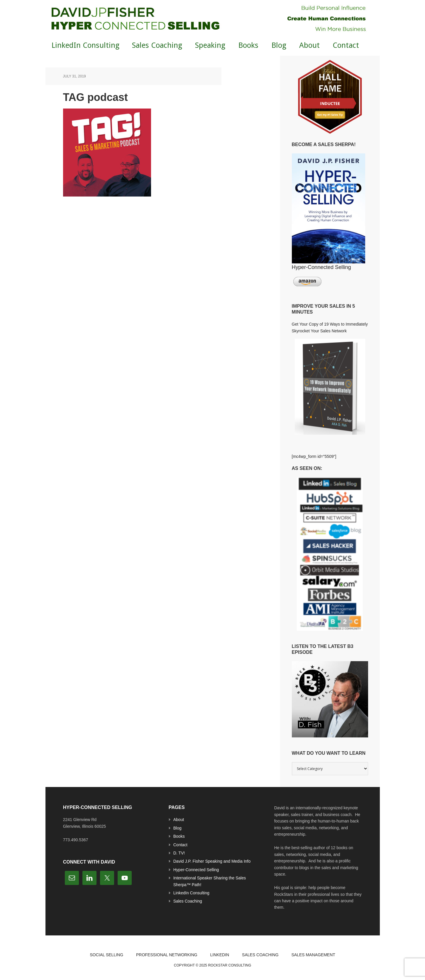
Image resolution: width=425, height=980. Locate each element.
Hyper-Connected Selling (196, 870)
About (179, 820)
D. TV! (179, 853)
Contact (180, 845)
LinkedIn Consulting (191, 893)
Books (179, 836)
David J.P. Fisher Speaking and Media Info (212, 861)
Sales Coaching (188, 901)
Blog (177, 828)
